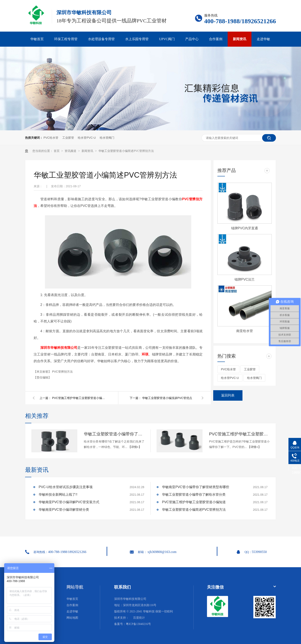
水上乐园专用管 (137, 39)
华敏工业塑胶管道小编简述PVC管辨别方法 (126, 151)
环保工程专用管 (66, 39)
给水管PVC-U (87, 138)
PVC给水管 (51, 138)
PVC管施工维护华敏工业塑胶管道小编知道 (79, 398)
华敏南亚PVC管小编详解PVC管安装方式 (69, 502)
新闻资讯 (240, 39)
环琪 (145, 354)
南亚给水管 (245, 331)
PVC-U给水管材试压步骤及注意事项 (66, 487)
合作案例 (216, 39)
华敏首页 (37, 39)
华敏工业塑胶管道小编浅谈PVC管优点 (167, 398)
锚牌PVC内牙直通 (245, 228)
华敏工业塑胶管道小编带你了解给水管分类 (114, 434)
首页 (57, 151)
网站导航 (75, 587)
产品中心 (192, 39)
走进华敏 (263, 39)
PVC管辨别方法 (62, 372)
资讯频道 (71, 151)
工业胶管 (68, 138)
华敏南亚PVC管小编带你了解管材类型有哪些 (196, 487)
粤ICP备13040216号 (138, 624)
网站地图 (72, 618)
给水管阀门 (107, 138)
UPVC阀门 (167, 39)
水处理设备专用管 (101, 39)
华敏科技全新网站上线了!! (58, 495)
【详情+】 (135, 447)
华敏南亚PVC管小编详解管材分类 (64, 510)
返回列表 (228, 395)
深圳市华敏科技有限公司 (59, 348)
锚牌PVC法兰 (245, 279)
